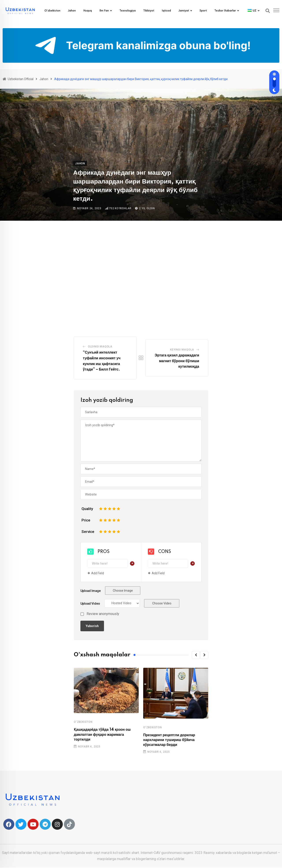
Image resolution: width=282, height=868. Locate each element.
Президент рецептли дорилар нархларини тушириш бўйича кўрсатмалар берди (169, 740)
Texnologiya (128, 11)
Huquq (88, 11)
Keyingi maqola (182, 350)
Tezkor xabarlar (225, 11)
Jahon (72, 11)
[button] (196, 655)
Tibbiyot (149, 11)
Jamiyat (184, 11)
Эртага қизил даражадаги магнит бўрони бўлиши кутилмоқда (177, 361)
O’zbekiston (52, 11)
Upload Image (91, 591)
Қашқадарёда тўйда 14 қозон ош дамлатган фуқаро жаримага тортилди (102, 735)
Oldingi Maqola (100, 347)
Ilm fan (104, 11)
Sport (203, 11)
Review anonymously (103, 614)
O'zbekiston (83, 722)
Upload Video (90, 604)
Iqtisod (166, 11)
